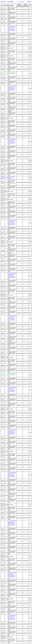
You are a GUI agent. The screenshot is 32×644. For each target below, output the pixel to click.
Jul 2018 (29, 1)
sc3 (23, 1)
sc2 (20, 1)
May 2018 (3, 1)
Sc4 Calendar (10, 1)
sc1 (18, 1)
